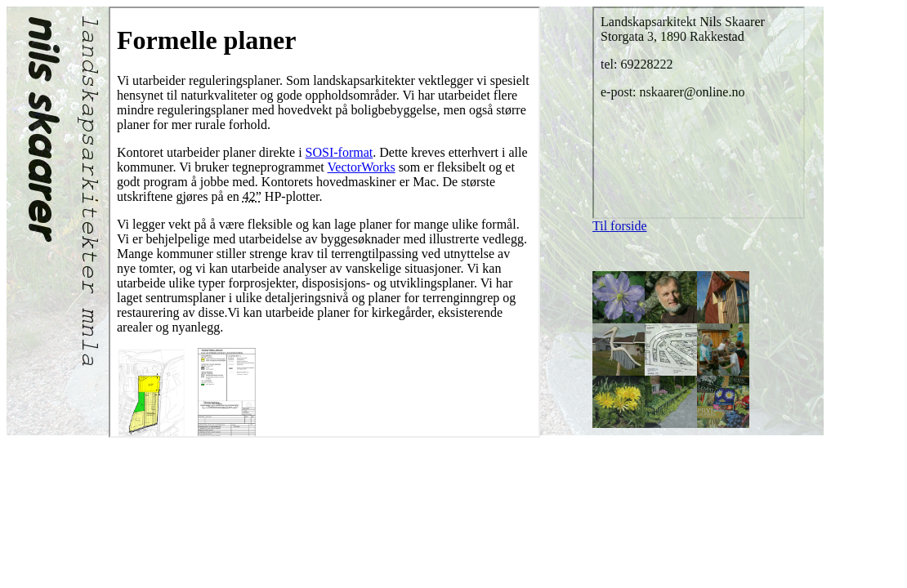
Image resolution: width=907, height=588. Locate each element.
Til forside (620, 226)
